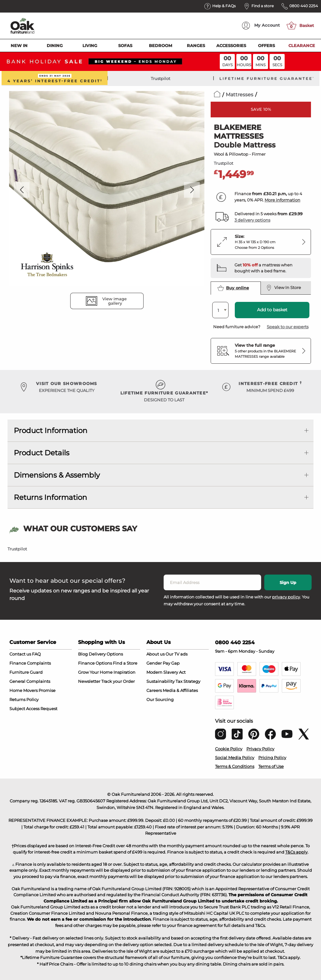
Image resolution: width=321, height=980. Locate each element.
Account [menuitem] (261, 26)
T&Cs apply (296, 852)
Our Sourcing (160, 699)
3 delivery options (252, 220)
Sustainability (160, 681)
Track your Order (118, 681)
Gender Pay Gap (163, 663)
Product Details (42, 453)
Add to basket (272, 310)
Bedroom (160, 46)
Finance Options (95, 663)
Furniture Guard (26, 672)
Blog (83, 654)
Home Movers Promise (32, 690)
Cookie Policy (229, 749)
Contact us (20, 654)
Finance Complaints (30, 663)
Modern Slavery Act (166, 672)
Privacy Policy (260, 749)
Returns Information (50, 497)
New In (19, 46)
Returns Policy (24, 699)
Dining (55, 46)
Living (90, 46)
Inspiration (124, 672)
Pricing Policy (272, 758)
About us (155, 654)
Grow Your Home (95, 672)
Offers (266, 46)
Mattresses (239, 95)
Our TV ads (176, 654)
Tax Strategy (188, 681)
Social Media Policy (235, 758)
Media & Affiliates (180, 690)
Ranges (196, 46)
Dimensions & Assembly (57, 475)
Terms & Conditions (235, 766)
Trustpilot (160, 78)
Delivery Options (106, 654)
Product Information (51, 431)
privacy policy (286, 597)
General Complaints (30, 681)
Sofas (125, 46)
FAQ (36, 654)
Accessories (231, 46)
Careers (154, 690)
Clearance (302, 46)
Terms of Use (271, 766)
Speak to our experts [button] (288, 327)
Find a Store (125, 663)
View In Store (284, 288)
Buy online (233, 288)
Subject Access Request (33, 709)
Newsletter (89, 681)
